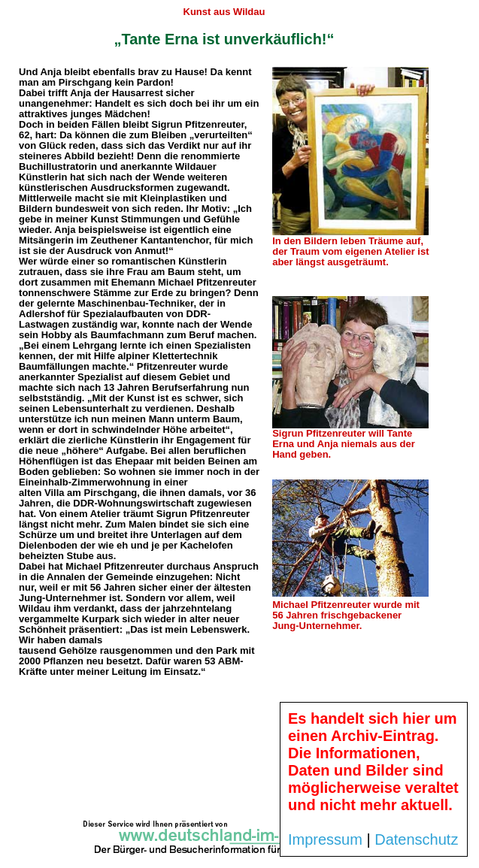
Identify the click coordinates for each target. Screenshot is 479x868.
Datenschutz (416, 839)
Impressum (325, 839)
